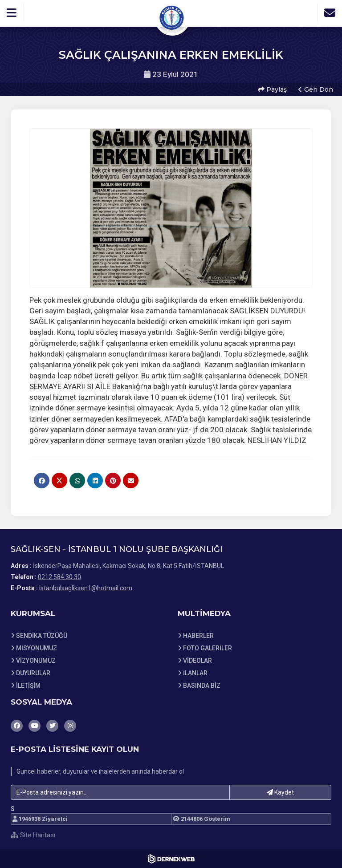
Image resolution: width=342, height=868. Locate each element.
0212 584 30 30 (59, 577)
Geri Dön (316, 89)
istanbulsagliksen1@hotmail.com (86, 588)
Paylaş (273, 89)
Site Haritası (33, 835)
